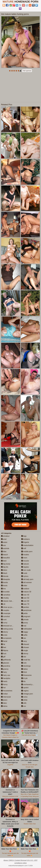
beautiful (5, 558)
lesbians (26, 539)
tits (23, 681)
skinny (25, 654)
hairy (4, 672)
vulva (24, 697)
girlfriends (6, 660)
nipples (25, 567)
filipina (5, 650)
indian (4, 694)
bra (3, 589)
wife (24, 703)
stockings (26, 666)
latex (4, 703)
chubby (5, 598)
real (24, 626)
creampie (6, 613)
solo (24, 663)
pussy (25, 623)
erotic (4, 635)
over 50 (25, 598)
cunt (4, 620)
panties (25, 607)
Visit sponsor (27, 71)
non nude (26, 570)
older (24, 586)
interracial (6, 697)
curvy (4, 623)
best (4, 561)
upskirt (25, 688)
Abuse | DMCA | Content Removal (15, 860)
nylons (25, 576)
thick (24, 672)
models (25, 555)
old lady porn (27, 579)
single (25, 650)
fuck (4, 654)
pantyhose (26, 610)
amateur (5, 536)
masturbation (27, 545)
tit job (24, 678)
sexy (24, 641)
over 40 (25, 595)
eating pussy (7, 629)
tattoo (24, 669)
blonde (5, 576)
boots (4, 586)
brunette (5, 592)
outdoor (25, 589)
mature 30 (26, 592)
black (4, 573)
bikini (4, 570)
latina (4, 706)
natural (25, 564)
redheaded (27, 629)
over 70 (25, 604)
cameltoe (6, 595)
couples (5, 610)
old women (27, 582)
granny (5, 669)
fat (3, 644)
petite (24, 613)
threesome (26, 675)
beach (4, 555)
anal (4, 539)
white (24, 700)
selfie (24, 635)
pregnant (26, 616)
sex (24, 638)
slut (24, 657)
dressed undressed (10, 626)
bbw (4, 552)
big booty (6, 564)
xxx (24, 706)
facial (4, 641)
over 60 (25, 601)
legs (24, 536)
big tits (5, 567)
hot (3, 688)
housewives (7, 691)
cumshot (5, 616)
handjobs (6, 678)
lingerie (25, 542)
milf (24, 548)
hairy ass (6, 675)
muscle (25, 561)
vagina (25, 691)
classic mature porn (10, 601)
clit (3, 604)
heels (4, 681)
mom (24, 558)
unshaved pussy (29, 684)
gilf (3, 657)
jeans (4, 700)
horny (4, 684)
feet (4, 647)
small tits (26, 660)
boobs (4, 582)
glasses (5, 663)
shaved (25, 644)
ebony (4, 632)
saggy (25, 632)
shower (25, 647)
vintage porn (27, 694)
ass (3, 545)
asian (4, 542)
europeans (6, 638)
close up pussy (8, 607)
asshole (5, 548)
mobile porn (27, 552)
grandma (6, 666)
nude (24, 573)
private (25, 620)
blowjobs (6, 579)
